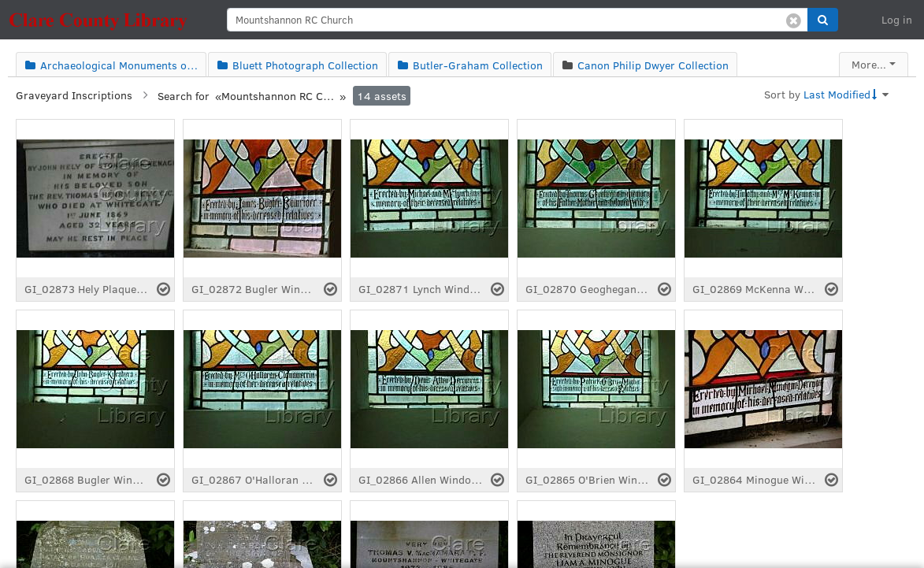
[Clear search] (794, 20)
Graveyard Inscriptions (74, 95)
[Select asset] (163, 289)
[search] (518, 20)
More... (869, 64)
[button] (823, 20)
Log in (897, 19)
